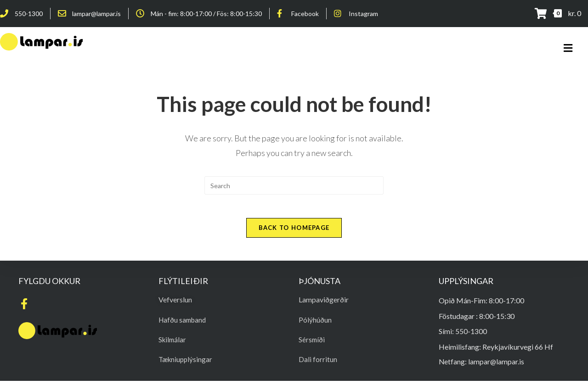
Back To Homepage (294, 232)
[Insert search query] (294, 185)
